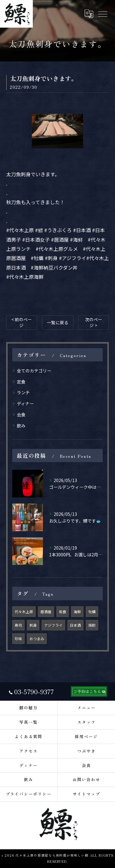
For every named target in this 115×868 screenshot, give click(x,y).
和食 (63, 612)
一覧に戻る (58, 322)
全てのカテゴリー (34, 371)
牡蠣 (92, 612)
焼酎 (92, 625)
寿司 (18, 625)
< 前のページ (22, 322)
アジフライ (53, 625)
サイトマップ (86, 794)
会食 (21, 415)
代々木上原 (24, 612)
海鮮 (77, 612)
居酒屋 (46, 612)
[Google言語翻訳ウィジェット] (89, 14)
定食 (21, 382)
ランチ (23, 392)
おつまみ (37, 639)
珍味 (18, 639)
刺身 (33, 625)
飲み (21, 426)
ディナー (25, 403)
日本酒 (75, 625)
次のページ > (94, 322)
